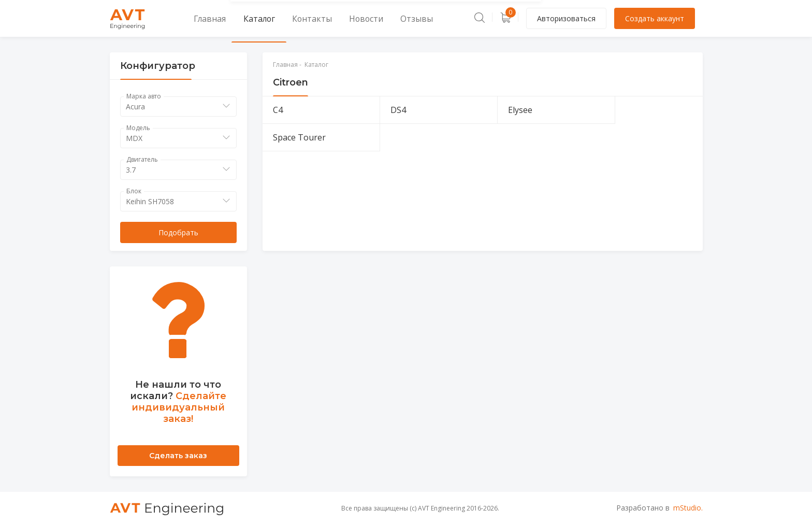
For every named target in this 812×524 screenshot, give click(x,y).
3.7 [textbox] (131, 170)
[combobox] (178, 107)
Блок (134, 191)
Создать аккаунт (655, 18)
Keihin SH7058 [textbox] (150, 201)
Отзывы (373, 18)
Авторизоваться (566, 18)
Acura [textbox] (135, 107)
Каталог (242, 18)
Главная (201, 18)
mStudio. (688, 508)
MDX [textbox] (134, 138)
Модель (138, 128)
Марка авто (144, 96)
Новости (332, 18)
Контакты (287, 18)
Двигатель (142, 159)
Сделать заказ (178, 456)
